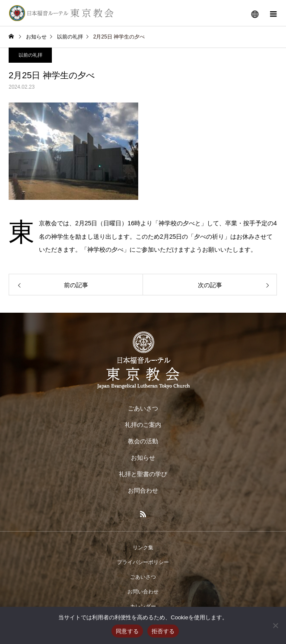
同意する (127, 631)
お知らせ (143, 458)
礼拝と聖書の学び (143, 474)
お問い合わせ (143, 592)
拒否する (163, 631)
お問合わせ (143, 490)
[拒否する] (275, 625)
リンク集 (143, 548)
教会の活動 (143, 441)
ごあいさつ (143, 408)
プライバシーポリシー (143, 562)
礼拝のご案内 (143, 425)
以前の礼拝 (30, 55)
